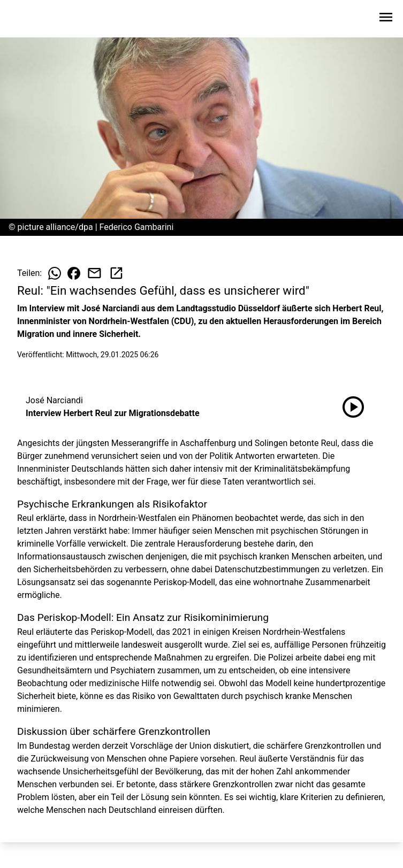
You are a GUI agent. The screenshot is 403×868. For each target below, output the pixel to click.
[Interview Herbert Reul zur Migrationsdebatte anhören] (353, 407)
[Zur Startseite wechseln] (34, 19)
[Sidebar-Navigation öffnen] (386, 19)
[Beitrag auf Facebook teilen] (74, 273)
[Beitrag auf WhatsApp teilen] (55, 273)
